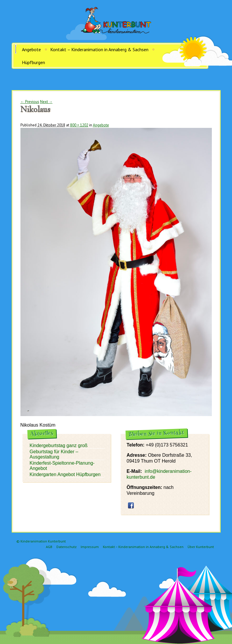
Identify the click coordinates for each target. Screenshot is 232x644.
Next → (46, 102)
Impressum (90, 547)
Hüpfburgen (33, 62)
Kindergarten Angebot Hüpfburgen (65, 474)
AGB (49, 547)
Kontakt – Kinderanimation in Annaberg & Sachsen (99, 49)
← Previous (30, 102)
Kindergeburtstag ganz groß (58, 445)
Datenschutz (66, 547)
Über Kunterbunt (201, 547)
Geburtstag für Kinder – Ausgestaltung (54, 454)
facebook (131, 505)
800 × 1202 (79, 125)
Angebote (31, 49)
